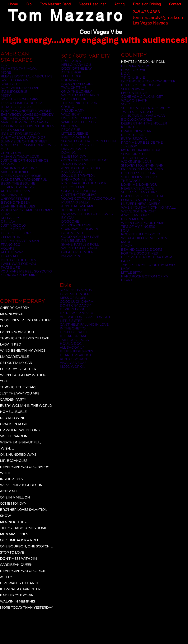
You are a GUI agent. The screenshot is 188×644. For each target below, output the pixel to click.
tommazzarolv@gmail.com (159, 17)
